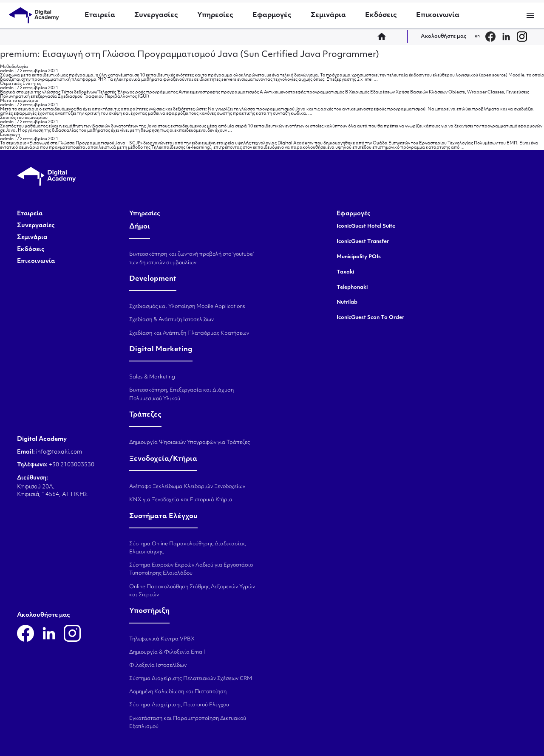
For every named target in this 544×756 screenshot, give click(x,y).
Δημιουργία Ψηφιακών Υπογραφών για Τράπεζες (190, 443)
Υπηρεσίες (215, 15)
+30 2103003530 (71, 465)
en (477, 36)
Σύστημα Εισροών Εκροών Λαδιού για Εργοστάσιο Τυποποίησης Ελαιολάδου (191, 569)
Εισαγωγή (10, 135)
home (384, 37)
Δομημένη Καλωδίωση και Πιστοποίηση (178, 692)
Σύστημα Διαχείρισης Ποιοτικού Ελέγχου (179, 705)
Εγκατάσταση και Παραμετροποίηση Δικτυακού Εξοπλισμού (188, 723)
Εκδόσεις (381, 15)
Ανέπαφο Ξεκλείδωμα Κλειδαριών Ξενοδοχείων (187, 487)
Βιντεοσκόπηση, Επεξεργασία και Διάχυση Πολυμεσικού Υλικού (181, 394)
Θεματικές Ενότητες (21, 84)
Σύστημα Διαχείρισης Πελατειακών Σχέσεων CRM (191, 679)
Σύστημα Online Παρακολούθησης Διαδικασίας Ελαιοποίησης (187, 548)
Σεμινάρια (328, 15)
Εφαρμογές (272, 15)
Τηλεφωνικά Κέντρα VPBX (162, 639)
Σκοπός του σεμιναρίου (24, 118)
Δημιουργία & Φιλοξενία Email (167, 652)
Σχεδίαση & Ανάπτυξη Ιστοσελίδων (171, 320)
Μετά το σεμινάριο (19, 101)
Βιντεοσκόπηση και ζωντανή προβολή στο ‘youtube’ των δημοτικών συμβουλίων (191, 258)
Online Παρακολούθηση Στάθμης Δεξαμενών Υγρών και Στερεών (192, 591)
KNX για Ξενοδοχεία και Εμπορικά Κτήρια (181, 500)
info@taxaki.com (59, 452)
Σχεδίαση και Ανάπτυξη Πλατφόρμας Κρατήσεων (189, 333)
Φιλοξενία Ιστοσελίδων (158, 666)
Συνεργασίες (156, 15)
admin (7, 71)
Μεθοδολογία (14, 67)
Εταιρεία (100, 15)
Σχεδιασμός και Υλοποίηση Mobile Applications (187, 307)
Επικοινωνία (438, 15)
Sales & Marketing (152, 377)
